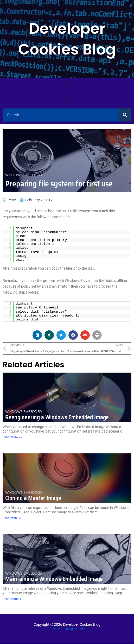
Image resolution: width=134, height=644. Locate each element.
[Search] (125, 115)
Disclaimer (77, 629)
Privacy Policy (59, 629)
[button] (67, 85)
